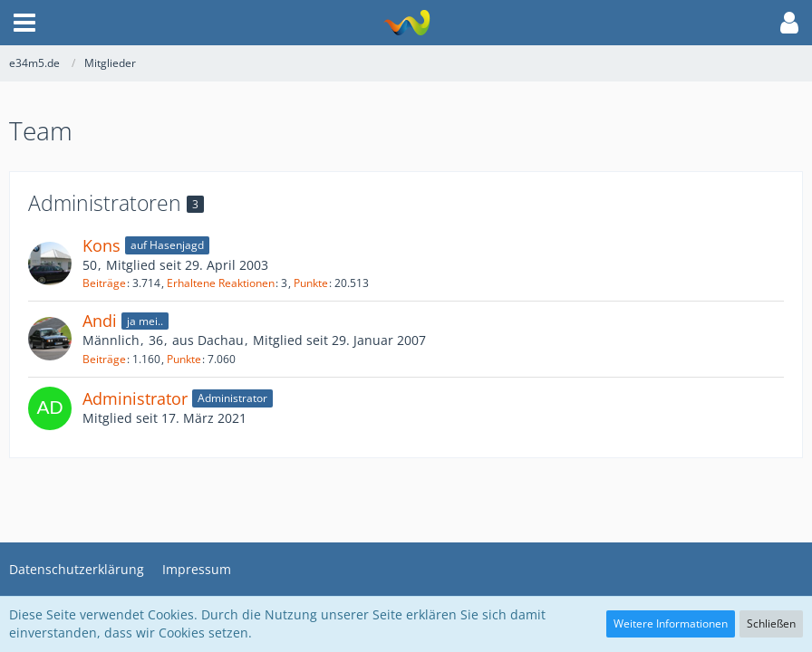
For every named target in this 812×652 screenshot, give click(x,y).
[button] (24, 23)
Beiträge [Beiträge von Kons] (104, 283)
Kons (101, 245)
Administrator (135, 398)
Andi (100, 321)
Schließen (771, 623)
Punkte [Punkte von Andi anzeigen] (184, 359)
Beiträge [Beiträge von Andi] (104, 359)
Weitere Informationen (671, 623)
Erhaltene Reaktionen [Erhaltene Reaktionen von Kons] (221, 283)
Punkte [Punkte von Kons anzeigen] (311, 283)
